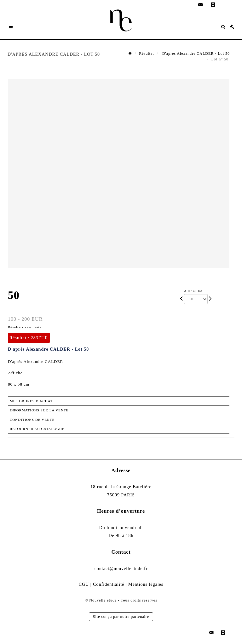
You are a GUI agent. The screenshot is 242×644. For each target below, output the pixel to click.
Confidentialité (109, 584)
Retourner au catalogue (37, 429)
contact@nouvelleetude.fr (121, 569)
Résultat (146, 54)
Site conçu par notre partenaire (121, 617)
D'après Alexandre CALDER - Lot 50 (195, 54)
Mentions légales (146, 584)
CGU (84, 584)
